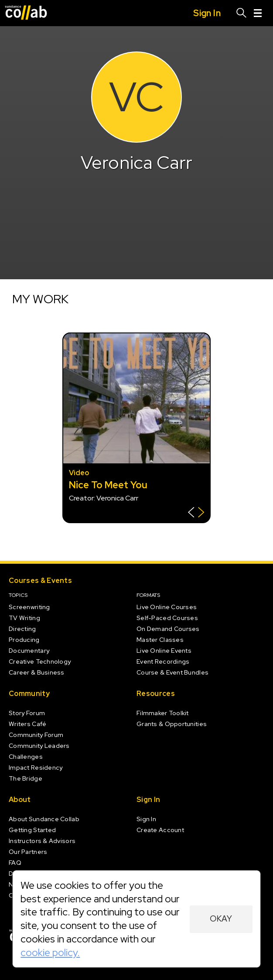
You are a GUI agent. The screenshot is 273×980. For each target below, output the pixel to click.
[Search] (242, 13)
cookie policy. (50, 952)
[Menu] (258, 13)
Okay (221, 919)
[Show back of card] (196, 513)
